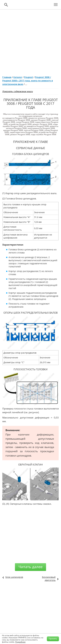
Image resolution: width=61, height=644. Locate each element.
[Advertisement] (30, 41)
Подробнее (20, 642)
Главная (7, 77)
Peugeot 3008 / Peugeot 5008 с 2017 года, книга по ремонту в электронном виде (28, 81)
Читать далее (30, 567)
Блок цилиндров (14, 577)
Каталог (18, 77)
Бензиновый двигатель (49, 579)
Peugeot (29, 77)
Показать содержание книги (18, 91)
